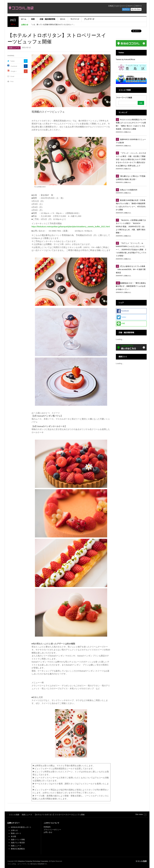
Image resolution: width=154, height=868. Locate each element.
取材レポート (16, 833)
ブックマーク (89, 19)
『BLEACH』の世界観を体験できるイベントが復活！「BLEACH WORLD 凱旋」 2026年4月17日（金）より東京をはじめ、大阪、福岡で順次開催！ (131, 227)
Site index (139, 814)
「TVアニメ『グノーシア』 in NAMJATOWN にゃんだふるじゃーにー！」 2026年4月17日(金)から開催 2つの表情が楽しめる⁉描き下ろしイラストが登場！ (131, 250)
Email (12, 76)
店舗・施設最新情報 (47, 19)
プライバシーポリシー (53, 830)
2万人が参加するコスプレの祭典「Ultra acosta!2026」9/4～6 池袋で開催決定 (131, 269)
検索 (33, 19)
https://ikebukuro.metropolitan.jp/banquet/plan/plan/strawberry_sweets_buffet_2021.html (71, 227)
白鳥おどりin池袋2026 (129, 190)
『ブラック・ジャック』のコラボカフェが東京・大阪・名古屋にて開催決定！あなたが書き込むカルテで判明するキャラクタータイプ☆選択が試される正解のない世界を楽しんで (131, 159)
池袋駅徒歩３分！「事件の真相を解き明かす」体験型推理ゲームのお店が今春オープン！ (131, 286)
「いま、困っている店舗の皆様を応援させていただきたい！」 (53, 25)
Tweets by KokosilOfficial (126, 59)
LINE (121, 324)
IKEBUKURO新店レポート (21, 827)
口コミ (63, 19)
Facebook (14, 66)
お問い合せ (48, 832)
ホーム (24, 19)
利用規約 (47, 827)
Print (12, 81)
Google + (14, 71)
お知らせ (14, 830)
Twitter (13, 61)
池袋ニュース (14, 48)
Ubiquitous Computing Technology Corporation (33, 861)
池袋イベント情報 (18, 840)
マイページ (75, 19)
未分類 (13, 836)
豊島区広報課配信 (18, 849)
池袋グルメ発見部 (18, 843)
